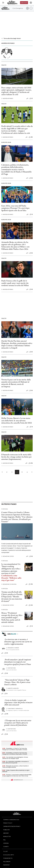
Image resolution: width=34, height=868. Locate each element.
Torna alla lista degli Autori (11, 38)
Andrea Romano (7, 98)
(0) (31, 178)
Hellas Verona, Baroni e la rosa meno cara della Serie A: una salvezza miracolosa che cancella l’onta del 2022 (17, 420)
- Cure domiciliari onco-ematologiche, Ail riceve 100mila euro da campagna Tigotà (15, 758)
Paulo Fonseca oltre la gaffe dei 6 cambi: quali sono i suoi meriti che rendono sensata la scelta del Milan (15, 283)
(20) (31, 463)
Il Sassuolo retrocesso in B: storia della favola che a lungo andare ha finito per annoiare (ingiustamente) (17, 457)
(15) (6, 714)
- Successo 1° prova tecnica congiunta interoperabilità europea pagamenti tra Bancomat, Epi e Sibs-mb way (17, 775)
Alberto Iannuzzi (12, 688)
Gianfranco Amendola (14, 709)
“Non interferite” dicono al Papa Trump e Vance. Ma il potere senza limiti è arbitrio (17, 682)
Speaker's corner (13, 648)
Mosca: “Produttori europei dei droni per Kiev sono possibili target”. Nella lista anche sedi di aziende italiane (12, 617)
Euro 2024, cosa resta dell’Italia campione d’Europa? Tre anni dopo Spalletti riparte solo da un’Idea (15, 208)
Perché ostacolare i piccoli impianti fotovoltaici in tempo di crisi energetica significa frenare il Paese (18, 662)
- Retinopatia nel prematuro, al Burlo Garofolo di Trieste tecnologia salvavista (15, 767)
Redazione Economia (9, 584)
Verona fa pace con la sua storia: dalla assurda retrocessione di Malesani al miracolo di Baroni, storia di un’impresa (16, 383)
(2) (31, 352)
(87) (31, 137)
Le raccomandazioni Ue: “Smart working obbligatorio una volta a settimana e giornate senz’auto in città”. (11, 569)
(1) (31, 214)
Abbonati (24, 3)
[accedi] (31, 3)
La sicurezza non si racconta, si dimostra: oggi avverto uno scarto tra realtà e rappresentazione (18, 642)
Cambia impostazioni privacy (12, 826)
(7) (31, 99)
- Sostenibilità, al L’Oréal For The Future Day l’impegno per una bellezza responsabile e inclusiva (15, 749)
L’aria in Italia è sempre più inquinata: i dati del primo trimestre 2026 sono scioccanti (18, 702)
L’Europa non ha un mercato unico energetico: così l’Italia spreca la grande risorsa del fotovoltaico (18, 723)
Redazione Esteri (8, 556)
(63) (31, 605)
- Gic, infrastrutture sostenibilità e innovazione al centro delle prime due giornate (15, 762)
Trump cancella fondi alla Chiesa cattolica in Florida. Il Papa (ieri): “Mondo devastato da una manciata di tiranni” (12, 596)
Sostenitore (11, 668)
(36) (31, 584)
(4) (31, 289)
